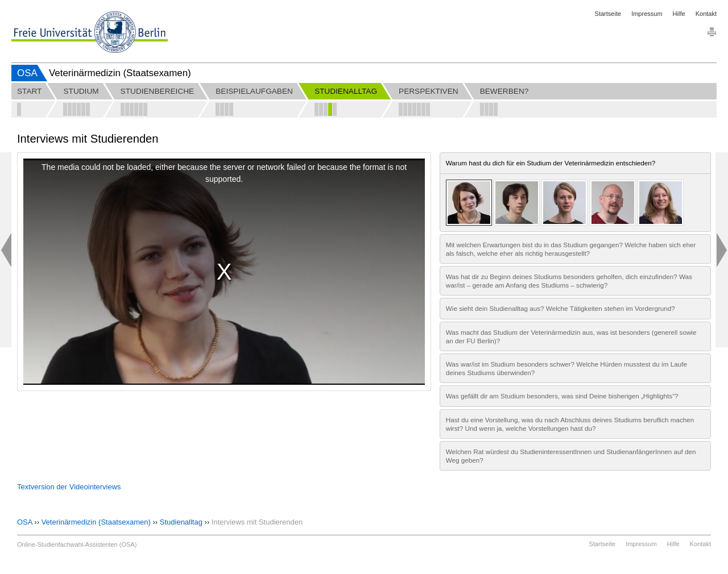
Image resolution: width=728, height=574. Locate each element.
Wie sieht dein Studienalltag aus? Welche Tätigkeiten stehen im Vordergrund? (561, 308)
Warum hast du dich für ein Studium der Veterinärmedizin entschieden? (551, 163)
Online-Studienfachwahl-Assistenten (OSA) (77, 544)
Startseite (608, 14)
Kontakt (706, 14)
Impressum (647, 14)
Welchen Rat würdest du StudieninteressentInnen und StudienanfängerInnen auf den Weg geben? (571, 456)
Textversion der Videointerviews (69, 487)
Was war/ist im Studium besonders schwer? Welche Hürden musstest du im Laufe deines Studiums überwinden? (566, 368)
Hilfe (679, 14)
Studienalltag (181, 522)
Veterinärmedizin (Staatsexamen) (96, 522)
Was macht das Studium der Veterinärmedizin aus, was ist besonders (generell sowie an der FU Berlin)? (571, 336)
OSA (27, 73)
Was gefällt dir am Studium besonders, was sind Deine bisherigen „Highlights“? (562, 396)
